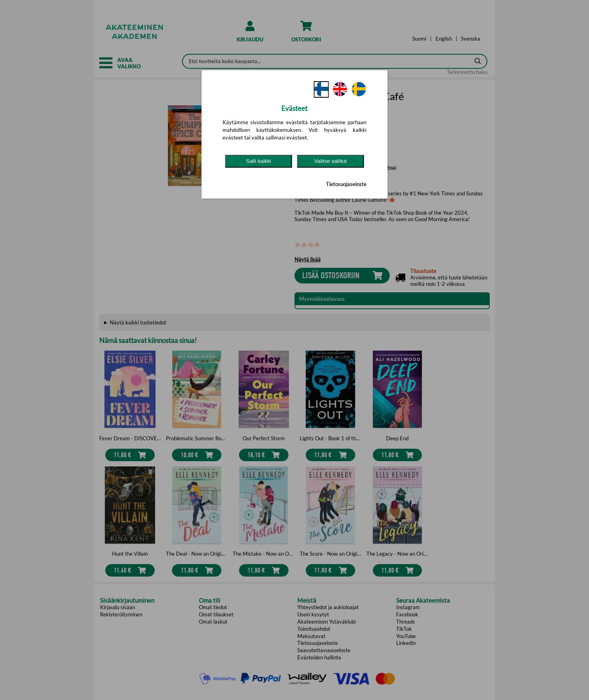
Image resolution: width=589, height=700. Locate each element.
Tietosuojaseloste (346, 184)
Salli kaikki (258, 161)
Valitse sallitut (330, 161)
